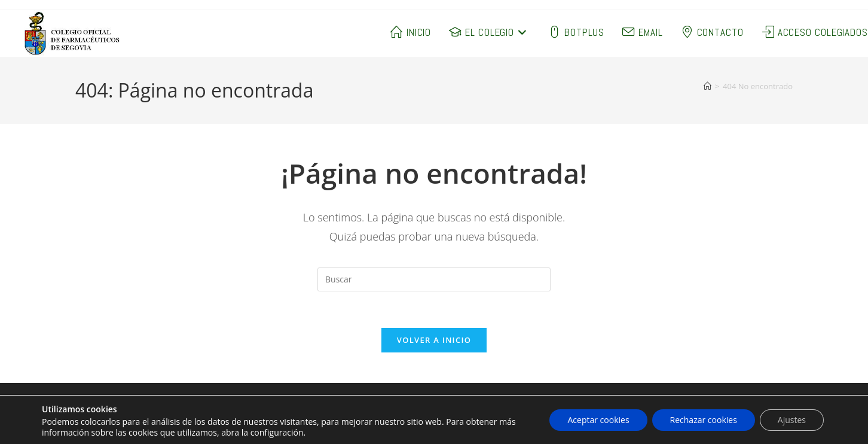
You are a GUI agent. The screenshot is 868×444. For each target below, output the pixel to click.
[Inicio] (707, 86)
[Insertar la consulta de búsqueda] (434, 279)
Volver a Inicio (434, 340)
